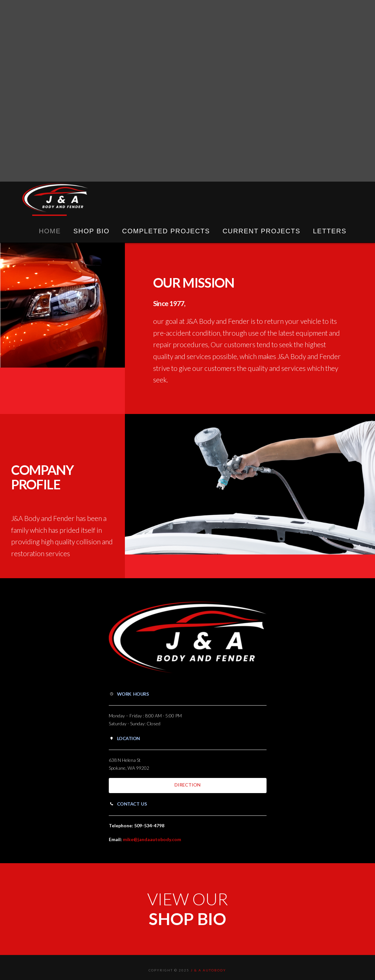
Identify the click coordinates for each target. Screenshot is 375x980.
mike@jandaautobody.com (152, 839)
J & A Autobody (208, 970)
